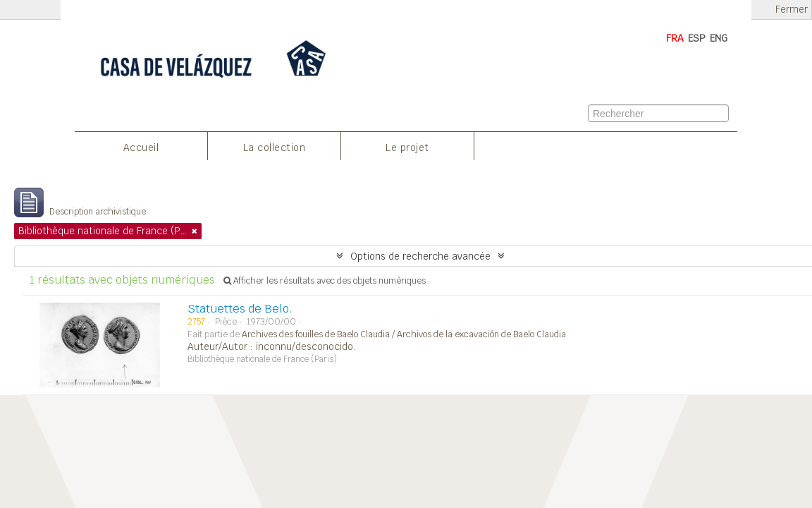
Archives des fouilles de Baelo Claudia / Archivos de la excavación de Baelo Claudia (404, 334)
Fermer (792, 10)
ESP (697, 38)
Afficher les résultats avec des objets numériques (325, 281)
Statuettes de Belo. (240, 309)
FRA (675, 38)
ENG (719, 38)
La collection (275, 147)
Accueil (141, 147)
